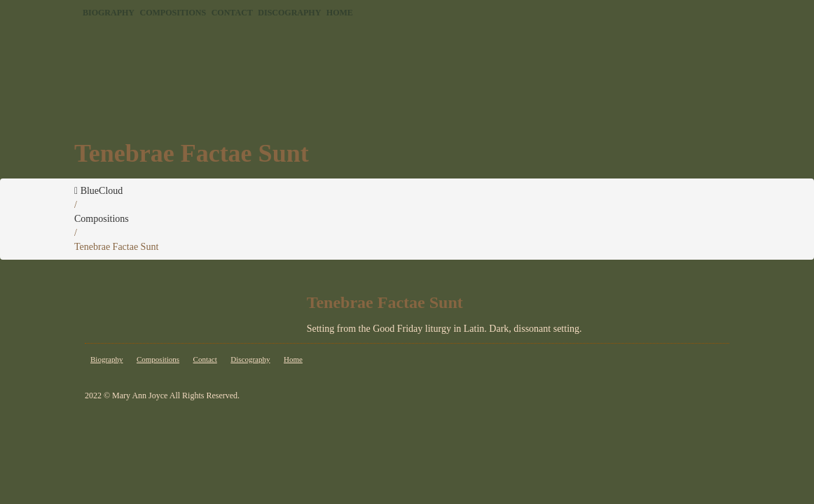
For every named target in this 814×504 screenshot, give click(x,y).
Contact (232, 13)
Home (340, 13)
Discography (289, 13)
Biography (109, 13)
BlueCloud (98, 191)
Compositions (173, 13)
